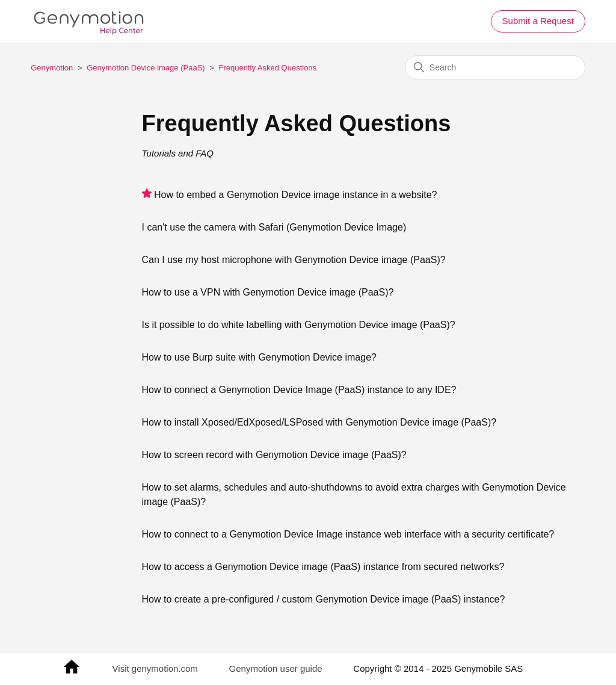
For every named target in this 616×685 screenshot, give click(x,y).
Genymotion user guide (276, 668)
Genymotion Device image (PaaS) (146, 68)
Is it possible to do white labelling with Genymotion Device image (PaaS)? (299, 325)
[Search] (495, 67)
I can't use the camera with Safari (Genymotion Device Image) (274, 227)
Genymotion (52, 68)
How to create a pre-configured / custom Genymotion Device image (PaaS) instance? (324, 599)
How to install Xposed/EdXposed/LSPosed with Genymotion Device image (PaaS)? (319, 422)
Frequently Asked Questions (268, 68)
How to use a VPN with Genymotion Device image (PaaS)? (268, 292)
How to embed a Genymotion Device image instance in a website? (295, 195)
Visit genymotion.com (155, 668)
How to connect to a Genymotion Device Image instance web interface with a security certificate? (348, 534)
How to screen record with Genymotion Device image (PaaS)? (274, 455)
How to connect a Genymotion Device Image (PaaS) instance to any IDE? (299, 390)
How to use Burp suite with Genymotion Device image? (259, 357)
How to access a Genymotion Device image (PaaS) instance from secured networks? (323, 567)
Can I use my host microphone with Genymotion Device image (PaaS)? (294, 260)
